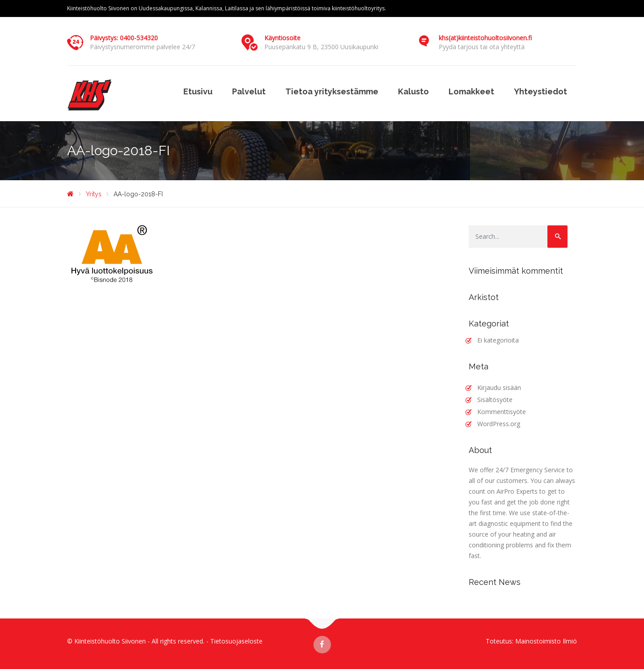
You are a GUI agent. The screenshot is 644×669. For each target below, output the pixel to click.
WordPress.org (499, 424)
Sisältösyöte (495, 400)
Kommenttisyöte (502, 412)
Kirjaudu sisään (499, 387)
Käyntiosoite (282, 38)
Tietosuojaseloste (236, 641)
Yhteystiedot (540, 91)
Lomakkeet (471, 91)
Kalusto (413, 91)
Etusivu (198, 91)
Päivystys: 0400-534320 (124, 38)
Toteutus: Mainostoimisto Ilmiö (531, 641)
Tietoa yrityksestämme (332, 91)
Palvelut (249, 91)
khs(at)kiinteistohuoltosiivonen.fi (485, 38)
